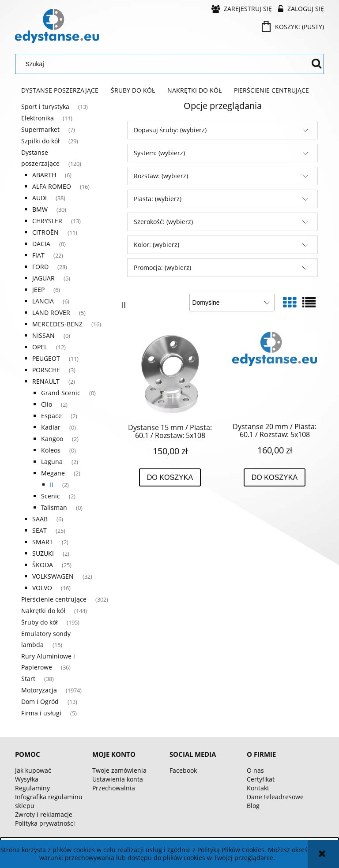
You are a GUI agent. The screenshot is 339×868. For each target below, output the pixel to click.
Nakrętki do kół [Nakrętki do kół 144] (43, 611)
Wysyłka (27, 779)
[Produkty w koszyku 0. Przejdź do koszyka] (294, 27)
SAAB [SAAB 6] (40, 519)
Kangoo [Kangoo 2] (52, 439)
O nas (255, 770)
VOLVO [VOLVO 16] (42, 588)
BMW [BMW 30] (40, 209)
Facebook (183, 770)
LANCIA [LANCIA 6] (43, 301)
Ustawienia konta (118, 779)
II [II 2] (52, 485)
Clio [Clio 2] (47, 404)
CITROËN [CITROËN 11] (45, 232)
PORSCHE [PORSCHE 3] (46, 370)
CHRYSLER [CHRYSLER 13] (47, 221)
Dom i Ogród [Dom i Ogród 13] (40, 702)
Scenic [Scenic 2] (51, 496)
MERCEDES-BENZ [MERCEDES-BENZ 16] (57, 324)
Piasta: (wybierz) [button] (158, 199)
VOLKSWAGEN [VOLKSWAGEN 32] (53, 576)
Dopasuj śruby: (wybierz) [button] (170, 130)
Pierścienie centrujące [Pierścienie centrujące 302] (54, 599)
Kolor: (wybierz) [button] (156, 245)
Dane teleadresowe (275, 797)
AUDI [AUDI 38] (40, 198)
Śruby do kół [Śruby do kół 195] (40, 622)
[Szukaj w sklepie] (164, 64)
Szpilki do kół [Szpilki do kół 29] (40, 141)
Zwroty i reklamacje (44, 814)
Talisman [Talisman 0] (54, 507)
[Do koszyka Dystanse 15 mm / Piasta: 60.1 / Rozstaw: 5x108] (170, 478)
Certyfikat (261, 779)
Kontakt (258, 788)
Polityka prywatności (45, 823)
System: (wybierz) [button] (159, 153)
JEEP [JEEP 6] (38, 290)
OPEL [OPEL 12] (40, 347)
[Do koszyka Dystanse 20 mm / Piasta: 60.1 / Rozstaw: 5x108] (275, 478)
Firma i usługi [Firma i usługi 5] (41, 713)
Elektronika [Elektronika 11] (38, 118)
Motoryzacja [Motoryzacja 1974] (39, 690)
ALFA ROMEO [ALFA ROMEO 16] (52, 186)
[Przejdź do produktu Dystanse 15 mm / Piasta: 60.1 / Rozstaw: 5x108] (170, 374)
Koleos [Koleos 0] (51, 450)
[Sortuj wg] (232, 303)
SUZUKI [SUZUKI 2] (43, 553)
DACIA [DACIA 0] (41, 244)
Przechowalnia (114, 788)
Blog (253, 806)
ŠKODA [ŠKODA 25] (43, 565)
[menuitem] (60, 90)
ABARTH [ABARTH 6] (44, 175)
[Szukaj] (316, 64)
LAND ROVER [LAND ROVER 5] (51, 312)
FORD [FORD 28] (40, 267)
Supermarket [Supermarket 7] (40, 129)
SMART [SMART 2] (43, 542)
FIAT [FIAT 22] (38, 255)
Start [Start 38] (28, 679)
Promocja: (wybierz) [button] (162, 268)
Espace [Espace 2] (51, 416)
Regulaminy (32, 788)
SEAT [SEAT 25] (40, 530)
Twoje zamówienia (119, 770)
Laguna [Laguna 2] (52, 462)
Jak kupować (33, 770)
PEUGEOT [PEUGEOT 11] (46, 358)
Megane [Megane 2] (53, 473)
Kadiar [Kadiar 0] (51, 427)
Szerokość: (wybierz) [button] (163, 222)
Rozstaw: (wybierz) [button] (161, 176)
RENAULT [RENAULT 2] (46, 381)
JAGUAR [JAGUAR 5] (43, 278)
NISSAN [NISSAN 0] (43, 335)
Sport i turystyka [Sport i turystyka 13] (45, 107)
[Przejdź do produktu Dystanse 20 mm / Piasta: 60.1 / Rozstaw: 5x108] (275, 374)
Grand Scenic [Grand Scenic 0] (61, 393)
